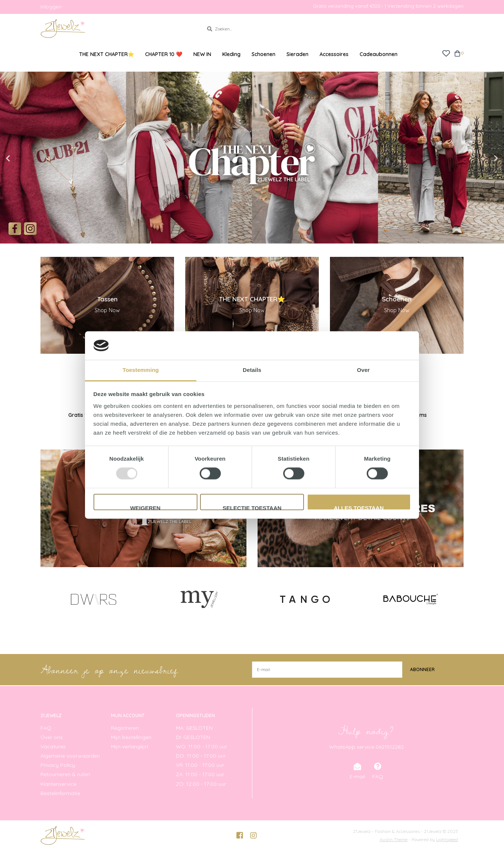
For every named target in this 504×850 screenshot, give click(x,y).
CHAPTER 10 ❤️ (164, 54)
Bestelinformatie (60, 793)
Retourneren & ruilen (65, 774)
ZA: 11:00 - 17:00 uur (200, 774)
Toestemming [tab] (141, 370)
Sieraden (297, 54)
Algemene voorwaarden (70, 756)
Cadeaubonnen (379, 54)
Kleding (231, 54)
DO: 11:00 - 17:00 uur (201, 756)
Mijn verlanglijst (130, 746)
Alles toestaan (359, 507)
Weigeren (145, 507)
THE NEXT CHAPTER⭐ (107, 54)
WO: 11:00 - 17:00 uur (202, 746)
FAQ (46, 728)
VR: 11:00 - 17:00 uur (200, 765)
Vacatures (53, 746)
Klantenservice (58, 784)
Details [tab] (252, 370)
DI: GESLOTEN (193, 737)
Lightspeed (447, 839)
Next (480, 158)
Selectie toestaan (252, 507)
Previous (24, 158)
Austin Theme (394, 839)
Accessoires (334, 54)
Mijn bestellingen (131, 737)
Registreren (125, 728)
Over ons (52, 737)
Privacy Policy (58, 765)
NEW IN (202, 54)
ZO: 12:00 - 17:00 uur (201, 784)
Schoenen (264, 54)
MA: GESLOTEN (194, 728)
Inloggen (51, 7)
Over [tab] (364, 370)
